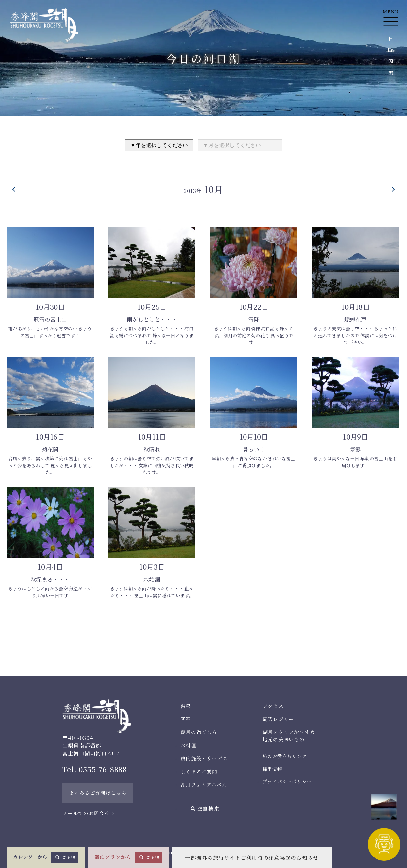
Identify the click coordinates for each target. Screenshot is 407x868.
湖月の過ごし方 (199, 732)
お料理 (188, 745)
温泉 (186, 706)
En (391, 50)
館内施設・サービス (204, 758)
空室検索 (208, 808)
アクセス (273, 706)
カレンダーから (46, 857)
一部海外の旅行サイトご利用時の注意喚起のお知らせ (252, 858)
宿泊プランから (128, 857)
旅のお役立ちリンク (285, 756)
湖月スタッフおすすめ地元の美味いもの (289, 736)
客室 (186, 719)
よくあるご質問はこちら (98, 793)
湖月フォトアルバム (204, 784)
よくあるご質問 (199, 771)
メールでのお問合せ (86, 813)
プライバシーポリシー (287, 781)
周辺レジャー (278, 719)
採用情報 (272, 769)
